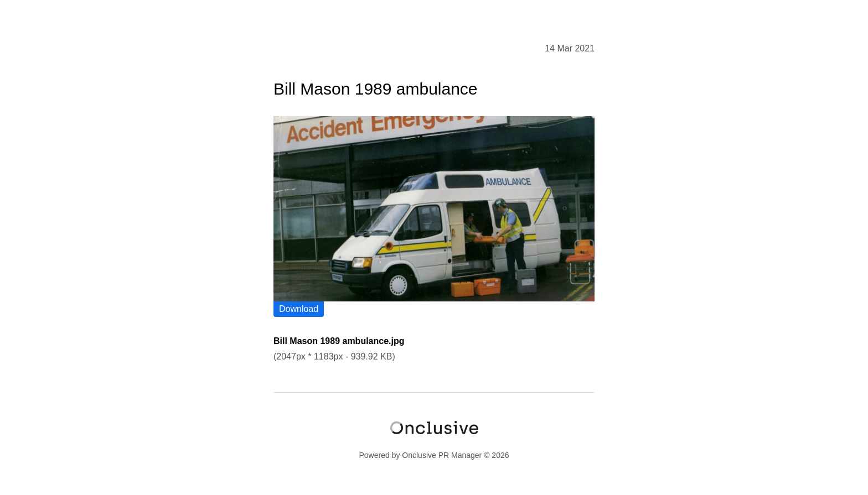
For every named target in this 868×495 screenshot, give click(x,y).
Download (299, 309)
